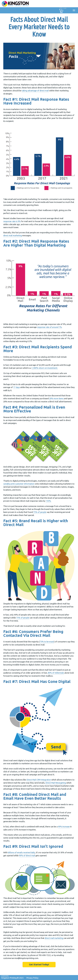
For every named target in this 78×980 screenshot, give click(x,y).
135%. (49, 501)
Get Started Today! (39, 964)
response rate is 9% (12, 221)
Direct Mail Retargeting (56, 783)
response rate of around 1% (49, 327)
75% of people (40, 512)
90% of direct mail (27, 856)
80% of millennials (56, 673)
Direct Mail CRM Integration (39, 780)
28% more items (56, 398)
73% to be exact (47, 642)
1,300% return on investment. (45, 368)
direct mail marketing (13, 235)
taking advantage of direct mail (35, 91)
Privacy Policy (32, 978)
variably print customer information (19, 484)
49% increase (64, 827)
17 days (17, 387)
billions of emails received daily (22, 852)
